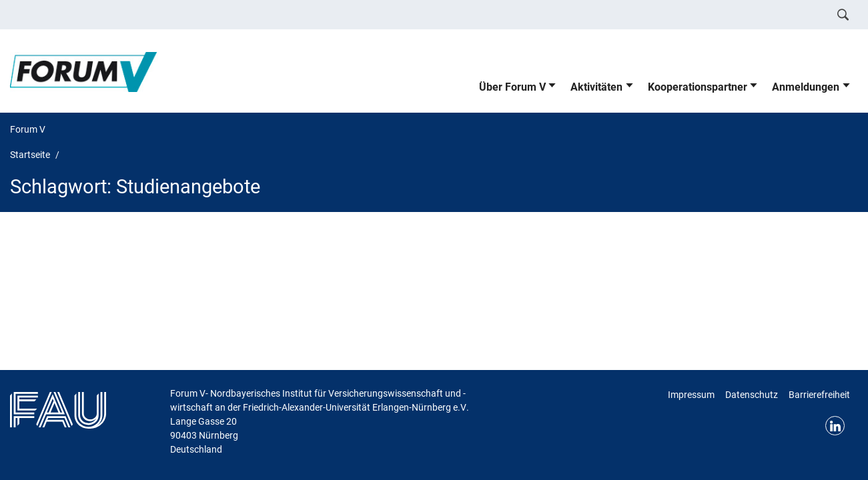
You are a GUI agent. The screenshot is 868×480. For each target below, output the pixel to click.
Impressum (691, 395)
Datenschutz (752, 395)
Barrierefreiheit (819, 395)
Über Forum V (512, 87)
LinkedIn (835, 426)
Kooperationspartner (698, 87)
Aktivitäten (596, 87)
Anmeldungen (806, 87)
